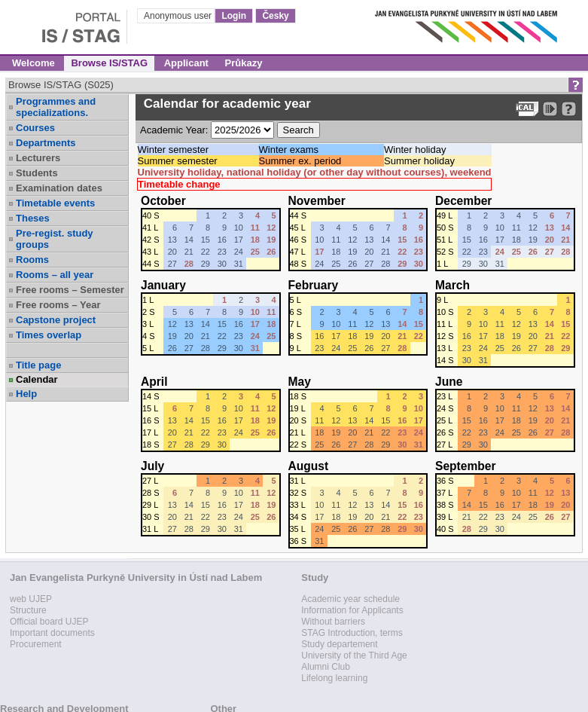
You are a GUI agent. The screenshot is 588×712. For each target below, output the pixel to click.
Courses (35, 128)
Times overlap (49, 335)
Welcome (34, 63)
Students (37, 173)
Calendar (37, 379)
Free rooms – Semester (70, 290)
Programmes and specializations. (56, 107)
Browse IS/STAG (109, 63)
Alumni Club (326, 667)
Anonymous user (179, 16)
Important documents (52, 633)
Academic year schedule (350, 599)
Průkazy (244, 63)
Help (26, 394)
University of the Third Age (354, 655)
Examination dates (59, 188)
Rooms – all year (55, 275)
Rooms (32, 260)
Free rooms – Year (58, 305)
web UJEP (31, 599)
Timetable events (55, 203)
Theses (33, 218)
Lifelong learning (334, 678)
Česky (275, 16)
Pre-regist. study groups (55, 239)
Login (234, 16)
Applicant (186, 63)
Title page (38, 365)
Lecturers (38, 158)
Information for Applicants (352, 610)
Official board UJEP (49, 622)
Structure (28, 610)
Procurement (36, 644)
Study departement (339, 644)
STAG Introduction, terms (352, 633)
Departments (46, 143)
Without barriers (333, 622)
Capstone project (56, 320)
